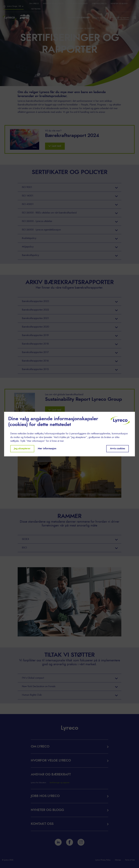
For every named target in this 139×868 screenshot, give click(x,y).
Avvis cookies (117, 449)
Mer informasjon (47, 449)
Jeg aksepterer (22, 449)
